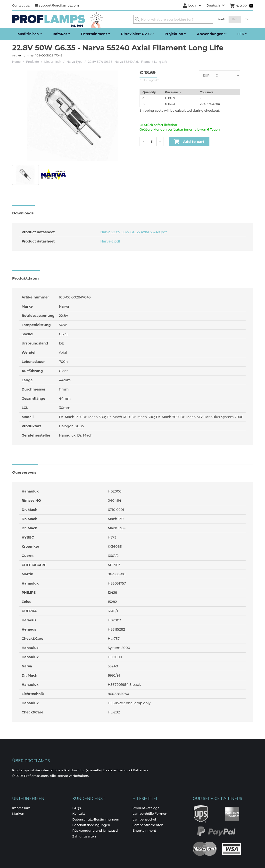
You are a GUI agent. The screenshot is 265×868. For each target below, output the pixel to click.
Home (16, 62)
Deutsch (215, 5)
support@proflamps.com (57, 5)
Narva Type (75, 62)
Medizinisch (53, 62)
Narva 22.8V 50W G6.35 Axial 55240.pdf (133, 232)
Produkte (33, 62)
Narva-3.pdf (110, 241)
